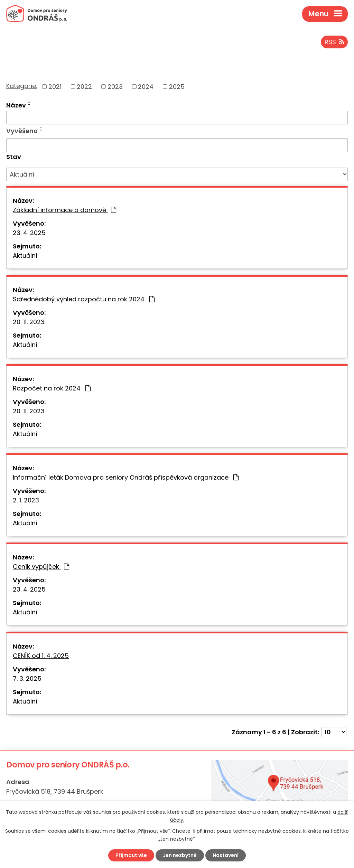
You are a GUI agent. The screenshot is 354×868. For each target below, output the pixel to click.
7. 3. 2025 (27, 678)
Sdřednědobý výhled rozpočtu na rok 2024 (84, 299)
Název (16, 105)
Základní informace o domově (64, 210)
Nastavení (226, 855)
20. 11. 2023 (29, 322)
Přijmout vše (131, 855)
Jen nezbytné (180, 855)
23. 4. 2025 (29, 233)
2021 (55, 87)
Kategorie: (22, 86)
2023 (115, 87)
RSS (334, 42)
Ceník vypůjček (41, 567)
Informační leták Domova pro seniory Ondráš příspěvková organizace (126, 477)
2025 (177, 87)
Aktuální (25, 256)
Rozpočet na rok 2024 (52, 388)
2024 (146, 87)
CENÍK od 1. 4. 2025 (41, 656)
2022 (84, 87)
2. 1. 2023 (26, 500)
